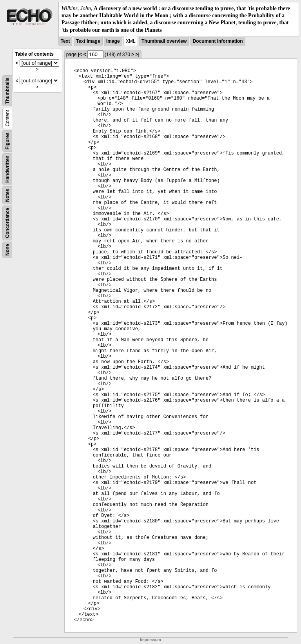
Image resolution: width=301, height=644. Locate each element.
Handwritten (7, 169)
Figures (7, 141)
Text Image (88, 41)
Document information (218, 41)
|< (80, 55)
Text (65, 41)
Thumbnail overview (164, 41)
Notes (7, 195)
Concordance (7, 223)
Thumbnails (7, 91)
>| (138, 55)
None (7, 250)
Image (113, 41)
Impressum (150, 640)
